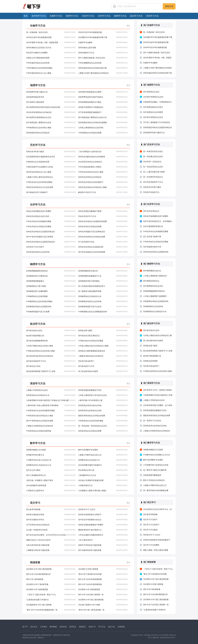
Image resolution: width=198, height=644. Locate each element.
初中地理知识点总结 (151, 92)
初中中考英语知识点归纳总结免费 (51, 421)
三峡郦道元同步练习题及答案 (51, 550)
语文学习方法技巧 (150, 519)
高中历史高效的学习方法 (153, 182)
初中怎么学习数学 (51, 470)
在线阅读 (121, 627)
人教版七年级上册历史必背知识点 (51, 177)
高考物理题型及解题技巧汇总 (103, 276)
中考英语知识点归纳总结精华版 (51, 431)
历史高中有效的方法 (151, 192)
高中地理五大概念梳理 (51, 102)
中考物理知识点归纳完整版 (51, 296)
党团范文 (82, 627)
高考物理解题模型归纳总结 (51, 271)
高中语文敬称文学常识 (51, 520)
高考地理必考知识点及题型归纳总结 (158, 127)
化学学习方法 (104, 16)
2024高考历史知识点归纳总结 (103, 162)
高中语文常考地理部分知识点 (103, 520)
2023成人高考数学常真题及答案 (103, 480)
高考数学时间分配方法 (51, 455)
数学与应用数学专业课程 (103, 450)
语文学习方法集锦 (150, 530)
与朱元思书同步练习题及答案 (51, 545)
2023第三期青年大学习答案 (103, 605)
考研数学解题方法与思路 (51, 450)
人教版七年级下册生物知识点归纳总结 (103, 73)
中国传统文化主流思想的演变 (51, 162)
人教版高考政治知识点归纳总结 (103, 356)
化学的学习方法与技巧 (51, 247)
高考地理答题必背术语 (51, 97)
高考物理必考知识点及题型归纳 (51, 307)
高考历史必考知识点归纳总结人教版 (103, 187)
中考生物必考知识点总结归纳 (51, 63)
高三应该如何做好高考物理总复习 (103, 286)
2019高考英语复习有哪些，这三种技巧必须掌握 (158, 406)
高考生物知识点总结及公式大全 (51, 48)
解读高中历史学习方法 (103, 192)
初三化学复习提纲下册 (152, 237)
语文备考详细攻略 (51, 509)
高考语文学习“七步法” (103, 509)
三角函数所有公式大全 (103, 475)
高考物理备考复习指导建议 (103, 281)
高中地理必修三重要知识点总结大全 (103, 117)
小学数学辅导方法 (103, 485)
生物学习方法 (56, 16)
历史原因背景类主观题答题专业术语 (51, 157)
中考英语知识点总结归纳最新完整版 (51, 411)
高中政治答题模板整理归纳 (51, 341)
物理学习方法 (120, 16)
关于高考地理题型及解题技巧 (103, 112)
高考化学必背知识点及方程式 (51, 216)
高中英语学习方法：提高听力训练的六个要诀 (158, 391)
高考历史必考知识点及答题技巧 (103, 182)
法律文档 (63, 627)
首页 (26, 16)
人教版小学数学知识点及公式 (103, 455)
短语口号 (92, 627)
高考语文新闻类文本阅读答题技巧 (157, 540)
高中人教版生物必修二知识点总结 (103, 58)
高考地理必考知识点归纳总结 (51, 133)
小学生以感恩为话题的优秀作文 (103, 535)
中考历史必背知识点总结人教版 (103, 172)
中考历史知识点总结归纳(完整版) (51, 182)
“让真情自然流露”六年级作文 (51, 600)
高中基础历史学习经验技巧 (51, 192)
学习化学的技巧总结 (103, 242)
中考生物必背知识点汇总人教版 (51, 73)
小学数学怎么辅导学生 (51, 491)
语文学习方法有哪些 (151, 545)
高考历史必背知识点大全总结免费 (51, 187)
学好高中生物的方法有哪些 (51, 53)
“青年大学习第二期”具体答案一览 (103, 610)
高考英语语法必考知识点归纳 (103, 411)
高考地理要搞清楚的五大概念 (103, 102)
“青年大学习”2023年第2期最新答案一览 (51, 610)
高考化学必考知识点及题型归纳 (103, 247)
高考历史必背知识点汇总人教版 (51, 172)
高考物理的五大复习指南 (51, 286)
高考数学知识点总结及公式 (103, 460)
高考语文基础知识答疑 (51, 515)
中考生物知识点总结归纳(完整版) (51, 68)
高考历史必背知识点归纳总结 (103, 177)
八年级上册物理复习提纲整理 (155, 296)
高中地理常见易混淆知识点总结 (51, 117)
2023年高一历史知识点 (152, 162)
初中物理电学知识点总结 (153, 286)
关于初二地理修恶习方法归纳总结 (157, 122)
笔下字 (25, 627)
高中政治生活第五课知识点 (103, 336)
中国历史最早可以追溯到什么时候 (51, 167)
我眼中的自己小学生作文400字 (51, 540)
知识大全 (112, 627)
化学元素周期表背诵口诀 (153, 226)
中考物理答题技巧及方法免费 (51, 312)
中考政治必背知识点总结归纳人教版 (51, 351)
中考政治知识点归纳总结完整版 (103, 341)
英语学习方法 (152, 16)
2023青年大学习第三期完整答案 (103, 600)
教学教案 (53, 627)
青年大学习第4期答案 (51, 579)
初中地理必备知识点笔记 (153, 107)
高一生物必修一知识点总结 (51, 32)
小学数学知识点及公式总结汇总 (51, 460)
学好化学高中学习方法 (103, 216)
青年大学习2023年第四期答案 (103, 579)
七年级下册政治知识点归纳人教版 (51, 346)
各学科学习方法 (39, 16)
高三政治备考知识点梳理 (103, 371)
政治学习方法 (136, 16)
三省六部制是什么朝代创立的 (103, 152)
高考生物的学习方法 (103, 53)
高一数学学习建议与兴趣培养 (155, 470)
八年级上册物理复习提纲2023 (155, 276)
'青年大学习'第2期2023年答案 (103, 574)
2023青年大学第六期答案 (103, 569)
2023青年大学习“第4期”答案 (51, 584)
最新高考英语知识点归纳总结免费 (103, 416)
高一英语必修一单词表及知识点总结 (103, 426)
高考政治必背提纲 (150, 361)
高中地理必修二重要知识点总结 (51, 122)
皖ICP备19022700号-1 (168, 638)
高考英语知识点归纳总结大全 (51, 395)
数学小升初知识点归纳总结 (154, 480)
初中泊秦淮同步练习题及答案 (103, 550)
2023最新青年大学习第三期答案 (51, 605)
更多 (128, 26)
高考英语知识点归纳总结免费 (103, 431)
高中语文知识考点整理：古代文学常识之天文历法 (51, 535)
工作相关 (44, 627)
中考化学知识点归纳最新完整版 (51, 221)
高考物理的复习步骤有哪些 (51, 291)
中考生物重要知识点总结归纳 (103, 63)
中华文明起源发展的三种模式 (103, 167)
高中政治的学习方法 (103, 366)
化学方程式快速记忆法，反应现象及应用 (158, 222)
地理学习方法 (72, 16)
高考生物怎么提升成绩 (103, 48)
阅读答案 (35, 562)
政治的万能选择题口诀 (51, 336)
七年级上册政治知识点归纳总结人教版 (103, 346)
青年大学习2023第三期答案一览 (103, 595)
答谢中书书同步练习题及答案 (103, 545)
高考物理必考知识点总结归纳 (103, 301)
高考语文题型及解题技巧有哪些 (103, 525)
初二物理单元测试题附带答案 (103, 291)
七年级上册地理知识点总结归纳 (103, 128)
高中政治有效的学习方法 (51, 361)
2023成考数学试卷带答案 (51, 485)
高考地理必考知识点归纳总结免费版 (103, 122)
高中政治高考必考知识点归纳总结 (51, 356)
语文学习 (35, 503)
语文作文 (34, 627)
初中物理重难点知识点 (152, 271)
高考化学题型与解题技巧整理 (103, 211)
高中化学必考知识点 (151, 211)
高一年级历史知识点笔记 (153, 151)
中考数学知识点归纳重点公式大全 (157, 455)
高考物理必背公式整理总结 (51, 276)
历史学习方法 (88, 16)
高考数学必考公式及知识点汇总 (51, 465)
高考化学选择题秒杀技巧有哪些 (51, 211)
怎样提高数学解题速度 (152, 475)
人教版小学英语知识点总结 (51, 390)
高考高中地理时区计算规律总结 (103, 107)
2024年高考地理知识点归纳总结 (51, 112)
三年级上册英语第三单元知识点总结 (103, 395)
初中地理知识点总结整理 (153, 112)
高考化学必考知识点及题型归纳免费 (103, 221)
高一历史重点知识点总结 (153, 157)
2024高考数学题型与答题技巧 (103, 465)
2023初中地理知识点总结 (153, 97)
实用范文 (73, 627)
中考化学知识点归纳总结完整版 (51, 226)
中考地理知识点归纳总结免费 (103, 133)
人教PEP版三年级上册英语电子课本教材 (51, 405)
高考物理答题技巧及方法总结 (103, 307)
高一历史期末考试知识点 (153, 177)
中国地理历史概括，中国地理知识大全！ (158, 103)
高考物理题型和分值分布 (103, 271)
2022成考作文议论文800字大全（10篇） (158, 510)
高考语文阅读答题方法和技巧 (103, 515)
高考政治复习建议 (103, 330)
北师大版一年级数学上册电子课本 (51, 480)
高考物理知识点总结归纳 (153, 306)
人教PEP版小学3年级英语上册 (103, 400)
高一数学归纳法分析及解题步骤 (156, 490)
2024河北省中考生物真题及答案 (51, 37)
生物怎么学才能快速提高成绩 (51, 58)
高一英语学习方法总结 (152, 421)
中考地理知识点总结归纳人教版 (51, 128)
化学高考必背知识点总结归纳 (51, 252)
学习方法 (102, 627)
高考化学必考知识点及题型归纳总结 (51, 232)
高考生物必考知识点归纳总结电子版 (103, 68)
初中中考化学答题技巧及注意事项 (51, 237)
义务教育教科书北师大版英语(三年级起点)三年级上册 (51, 400)
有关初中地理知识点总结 (153, 117)
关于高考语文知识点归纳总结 (51, 525)
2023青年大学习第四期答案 (51, 589)
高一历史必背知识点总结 (153, 167)
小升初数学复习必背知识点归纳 (156, 465)
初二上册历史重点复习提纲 (154, 172)
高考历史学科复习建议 (51, 152)
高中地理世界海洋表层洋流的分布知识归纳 (51, 107)
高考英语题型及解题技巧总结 (103, 390)
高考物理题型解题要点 (51, 281)
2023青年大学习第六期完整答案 (51, 569)
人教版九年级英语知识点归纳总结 (51, 426)
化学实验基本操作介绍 (152, 247)
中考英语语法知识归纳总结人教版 (51, 416)
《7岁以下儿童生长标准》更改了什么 (51, 595)
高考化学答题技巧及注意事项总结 (103, 232)
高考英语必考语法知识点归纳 (103, 405)
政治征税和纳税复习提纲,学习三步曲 (51, 371)
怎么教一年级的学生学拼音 (51, 530)
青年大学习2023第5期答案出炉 (51, 574)
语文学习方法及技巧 (151, 525)
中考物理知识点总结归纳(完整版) (51, 301)
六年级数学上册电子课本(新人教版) (103, 491)
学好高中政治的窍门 (103, 361)
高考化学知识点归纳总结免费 (103, 226)
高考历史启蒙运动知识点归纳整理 (103, 157)
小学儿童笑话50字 (103, 540)
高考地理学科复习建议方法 (51, 92)
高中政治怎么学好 (51, 366)
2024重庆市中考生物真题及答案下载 (103, 37)
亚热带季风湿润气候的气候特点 (103, 97)
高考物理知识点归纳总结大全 (103, 296)
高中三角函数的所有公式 (51, 475)
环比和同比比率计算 (103, 470)
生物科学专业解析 (103, 42)
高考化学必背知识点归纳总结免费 (103, 237)
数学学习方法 (38, 443)
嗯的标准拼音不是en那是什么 (103, 530)
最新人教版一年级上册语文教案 (156, 550)
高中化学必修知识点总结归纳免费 (103, 252)
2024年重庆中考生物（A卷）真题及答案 (51, 42)
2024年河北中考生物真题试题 (103, 32)
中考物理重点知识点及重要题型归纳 (103, 312)
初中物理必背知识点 (151, 281)
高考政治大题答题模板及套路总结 (103, 351)
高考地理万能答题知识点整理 (103, 92)
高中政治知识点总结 (51, 330)
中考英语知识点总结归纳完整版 (103, 421)
